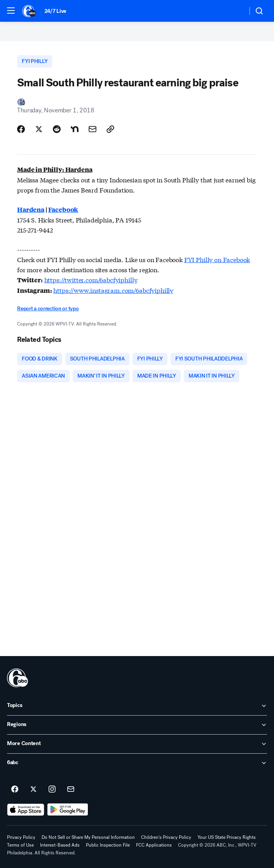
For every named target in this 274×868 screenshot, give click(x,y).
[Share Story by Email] (92, 129)
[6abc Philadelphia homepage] (29, 11)
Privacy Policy (21, 837)
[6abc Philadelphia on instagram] (52, 789)
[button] (11, 10)
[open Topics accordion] (137, 706)
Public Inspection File (108, 845)
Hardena (31, 209)
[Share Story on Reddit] (57, 129)
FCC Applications (154, 845)
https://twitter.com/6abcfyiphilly (91, 279)
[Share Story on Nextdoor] (75, 129)
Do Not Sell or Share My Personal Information (88, 837)
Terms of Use (20, 845)
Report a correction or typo (48, 309)
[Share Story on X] (39, 129)
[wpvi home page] (17, 678)
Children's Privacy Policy (166, 837)
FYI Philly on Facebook (217, 259)
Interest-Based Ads (60, 845)
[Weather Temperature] (235, 11)
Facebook (63, 209)
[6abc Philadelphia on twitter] (33, 789)
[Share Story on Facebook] (21, 129)
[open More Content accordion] (137, 744)
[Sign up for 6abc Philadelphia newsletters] (71, 789)
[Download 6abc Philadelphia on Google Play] (68, 810)
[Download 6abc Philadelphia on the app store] (26, 810)
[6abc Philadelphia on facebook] (15, 789)
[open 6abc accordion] (137, 763)
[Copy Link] (110, 129)
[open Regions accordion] (137, 725)
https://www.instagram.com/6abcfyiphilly (113, 290)
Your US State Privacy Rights (227, 837)
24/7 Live (55, 11)
